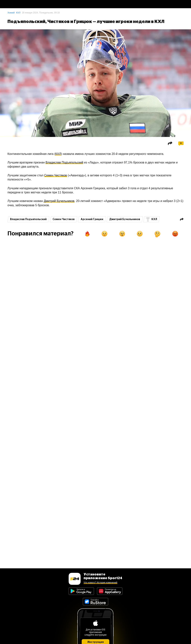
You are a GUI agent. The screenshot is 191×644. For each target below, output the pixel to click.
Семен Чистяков (56, 175)
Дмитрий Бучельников (59, 201)
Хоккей (11, 13)
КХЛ (18, 13)
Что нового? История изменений (100, 583)
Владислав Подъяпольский (64, 162)
